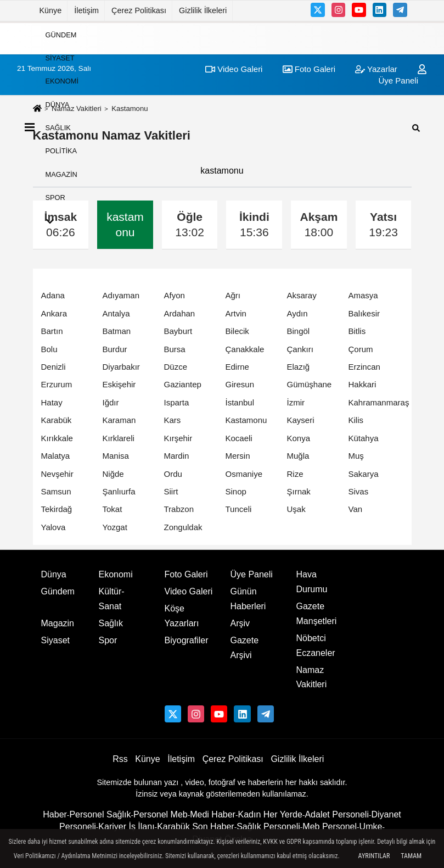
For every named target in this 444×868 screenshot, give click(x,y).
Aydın (297, 313)
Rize (295, 474)
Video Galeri (189, 591)
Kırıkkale (57, 438)
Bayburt (178, 331)
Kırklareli (119, 438)
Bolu (49, 349)
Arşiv (240, 623)
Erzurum (57, 384)
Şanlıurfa (119, 491)
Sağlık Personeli (268, 827)
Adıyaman (121, 295)
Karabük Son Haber (196, 827)
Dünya (58, 104)
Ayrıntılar (374, 856)
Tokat (113, 509)
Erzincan (364, 367)
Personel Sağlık (100, 814)
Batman (117, 331)
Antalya (116, 313)
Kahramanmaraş (379, 402)
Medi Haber (213, 814)
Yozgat (115, 527)
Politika (61, 151)
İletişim (86, 10)
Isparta (177, 402)
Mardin (177, 456)
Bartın (52, 331)
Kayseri (301, 420)
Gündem (61, 34)
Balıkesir (364, 313)
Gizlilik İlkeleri (203, 10)
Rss (120, 759)
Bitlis (357, 331)
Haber (55, 814)
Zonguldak (183, 527)
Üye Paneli (252, 574)
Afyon (175, 295)
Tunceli (239, 509)
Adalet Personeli (337, 814)
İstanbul (240, 402)
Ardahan (180, 313)
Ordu (173, 474)
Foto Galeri (186, 574)
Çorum (361, 349)
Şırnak (299, 491)
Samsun (56, 491)
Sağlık (58, 128)
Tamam (411, 856)
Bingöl (299, 331)
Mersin (238, 456)
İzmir (296, 402)
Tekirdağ (57, 509)
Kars (173, 420)
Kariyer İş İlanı (126, 827)
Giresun (240, 384)
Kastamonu (246, 420)
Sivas (359, 491)
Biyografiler (187, 640)
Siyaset (60, 58)
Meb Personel (330, 827)
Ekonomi (62, 81)
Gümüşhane (310, 384)
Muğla (298, 456)
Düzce (176, 367)
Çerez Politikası (139, 10)
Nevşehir (57, 474)
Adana (53, 295)
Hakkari (362, 384)
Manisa (116, 456)
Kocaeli (239, 438)
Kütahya (364, 438)
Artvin (236, 313)
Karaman (119, 420)
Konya (299, 438)
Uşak (296, 509)
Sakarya (364, 474)
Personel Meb (161, 814)
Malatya (56, 456)
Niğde (113, 474)
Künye (51, 10)
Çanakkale (245, 349)
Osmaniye (244, 474)
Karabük (57, 420)
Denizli (54, 367)
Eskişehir (119, 384)
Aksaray (302, 295)
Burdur (115, 349)
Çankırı (300, 349)
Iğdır (111, 402)
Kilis (356, 420)
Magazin (61, 174)
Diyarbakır (121, 367)
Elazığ (299, 367)
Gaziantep (183, 384)
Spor (55, 197)
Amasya (363, 295)
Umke (371, 827)
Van (356, 509)
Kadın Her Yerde (270, 814)
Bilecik (237, 331)
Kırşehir (178, 438)
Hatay (52, 402)
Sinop (236, 491)
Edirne (237, 367)
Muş (356, 456)
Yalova (54, 527)
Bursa (175, 349)
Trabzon (179, 509)
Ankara (54, 313)
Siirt (171, 491)
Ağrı (233, 295)
